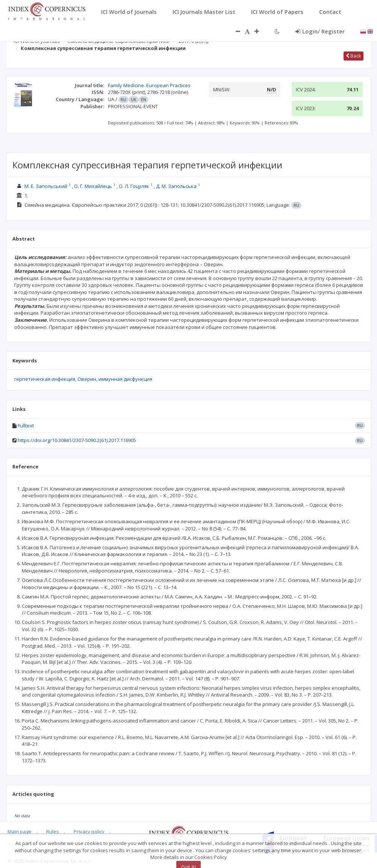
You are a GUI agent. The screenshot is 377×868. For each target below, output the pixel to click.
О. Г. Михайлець (93, 186)
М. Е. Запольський (46, 186)
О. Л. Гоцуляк (134, 186)
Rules (53, 832)
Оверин (87, 379)
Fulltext (26, 426)
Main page (20, 832)
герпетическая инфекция (45, 379)
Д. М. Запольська (176, 186)
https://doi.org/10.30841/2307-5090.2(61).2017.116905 (77, 440)
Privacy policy (89, 832)
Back (354, 56)
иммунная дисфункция (125, 379)
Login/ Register (320, 31)
